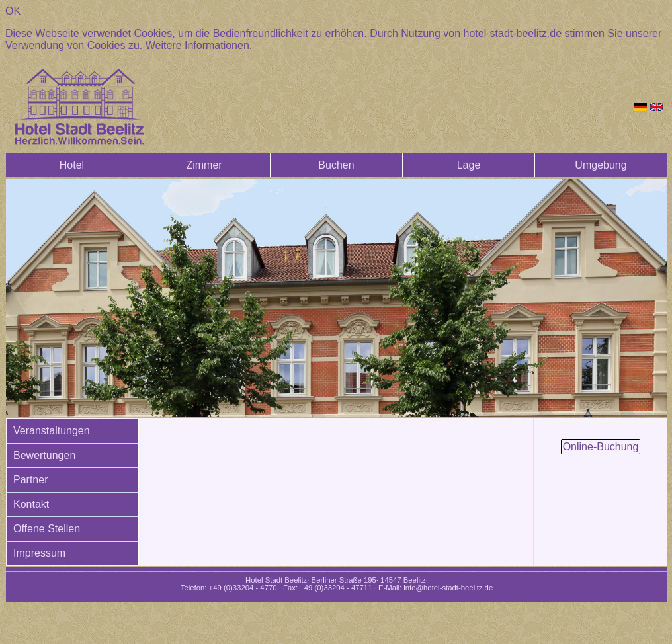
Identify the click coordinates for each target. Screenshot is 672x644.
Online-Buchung (601, 447)
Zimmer (204, 165)
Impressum (39, 553)
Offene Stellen (47, 529)
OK (13, 11)
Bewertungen (44, 455)
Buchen (336, 165)
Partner (30, 480)
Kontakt (31, 504)
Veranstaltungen (52, 431)
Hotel (72, 165)
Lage (469, 165)
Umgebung (601, 165)
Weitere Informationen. (199, 45)
